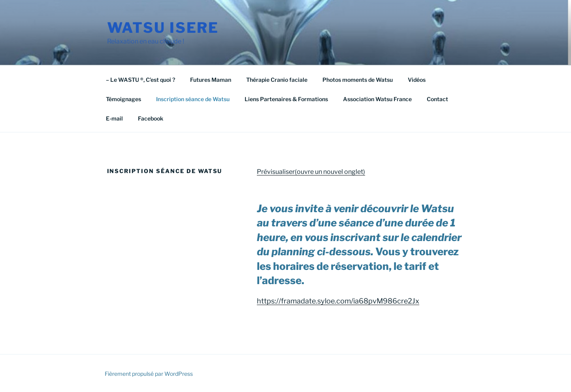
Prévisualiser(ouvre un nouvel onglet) (311, 172)
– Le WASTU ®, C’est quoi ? (140, 80)
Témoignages (123, 99)
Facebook (151, 118)
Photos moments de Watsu (358, 80)
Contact (437, 99)
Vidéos (417, 80)
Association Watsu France (377, 99)
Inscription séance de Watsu (193, 99)
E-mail (114, 118)
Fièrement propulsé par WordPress (149, 374)
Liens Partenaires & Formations (286, 99)
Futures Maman (211, 80)
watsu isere (163, 28)
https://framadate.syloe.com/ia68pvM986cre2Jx (338, 301)
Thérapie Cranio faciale (277, 80)
